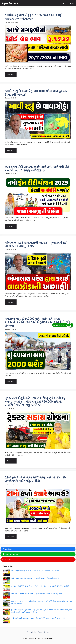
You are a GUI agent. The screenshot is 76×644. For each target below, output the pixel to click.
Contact (46, 632)
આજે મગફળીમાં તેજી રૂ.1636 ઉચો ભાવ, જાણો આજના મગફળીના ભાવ (35, 571)
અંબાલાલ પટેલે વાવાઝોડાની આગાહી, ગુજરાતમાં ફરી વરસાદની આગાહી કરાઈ (37, 594)
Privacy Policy (32, 632)
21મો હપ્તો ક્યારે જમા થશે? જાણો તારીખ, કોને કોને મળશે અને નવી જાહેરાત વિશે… (39, 618)
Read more (11, 74)
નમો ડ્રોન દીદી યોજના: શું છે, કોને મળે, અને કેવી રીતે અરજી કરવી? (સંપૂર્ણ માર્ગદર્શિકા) (40, 586)
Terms (40, 632)
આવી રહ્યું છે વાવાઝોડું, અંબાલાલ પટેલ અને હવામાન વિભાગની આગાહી (35, 578)
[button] (63, 3)
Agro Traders (10, 3)
